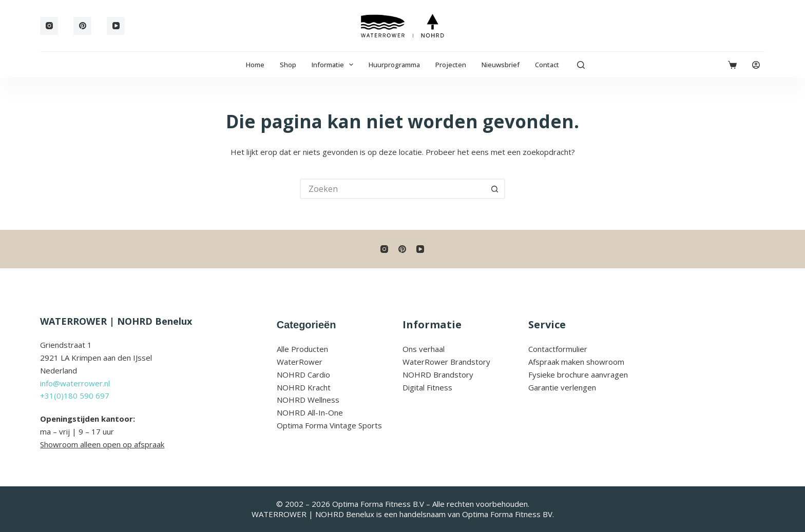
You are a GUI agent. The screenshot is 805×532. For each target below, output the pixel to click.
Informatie (335, 65)
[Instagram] (49, 26)
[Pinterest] (82, 26)
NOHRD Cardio (303, 375)
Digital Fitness (427, 387)
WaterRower (300, 362)
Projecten (451, 65)
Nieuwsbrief (501, 65)
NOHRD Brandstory (438, 375)
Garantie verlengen (562, 387)
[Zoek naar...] (392, 189)
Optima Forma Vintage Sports (329, 425)
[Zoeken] (581, 65)
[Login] (756, 65)
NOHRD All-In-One (310, 412)
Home (255, 65)
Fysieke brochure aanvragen (578, 375)
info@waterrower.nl (75, 383)
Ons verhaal (424, 349)
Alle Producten (302, 349)
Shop (288, 65)
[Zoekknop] (495, 189)
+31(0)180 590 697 (75, 396)
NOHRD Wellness (308, 400)
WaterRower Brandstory (446, 362)
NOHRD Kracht (304, 387)
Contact (547, 65)
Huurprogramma (394, 65)
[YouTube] (116, 26)
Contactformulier (558, 349)
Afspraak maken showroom (576, 362)
